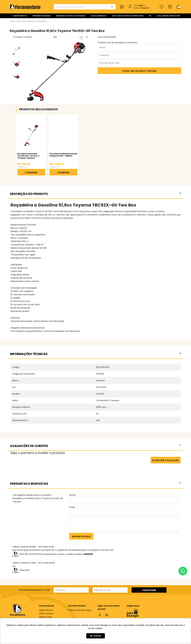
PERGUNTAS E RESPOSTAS (96, 484)
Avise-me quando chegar (139, 71)
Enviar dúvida (81, 536)
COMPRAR (31, 173)
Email (72, 507)
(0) (55, 37)
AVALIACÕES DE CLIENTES (96, 446)
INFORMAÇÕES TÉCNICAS (96, 354)
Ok (14, 566)
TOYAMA (18, 37)
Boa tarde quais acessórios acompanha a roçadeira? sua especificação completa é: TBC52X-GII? (63, 550)
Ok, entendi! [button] (95, 636)
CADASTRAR (149, 590)
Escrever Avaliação (166, 460)
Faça (139, 5)
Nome (72, 495)
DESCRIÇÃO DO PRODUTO (96, 194)
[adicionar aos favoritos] (87, 37)
